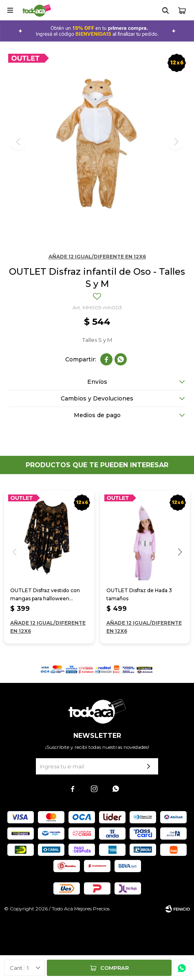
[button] (180, 552)
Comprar (115, 968)
